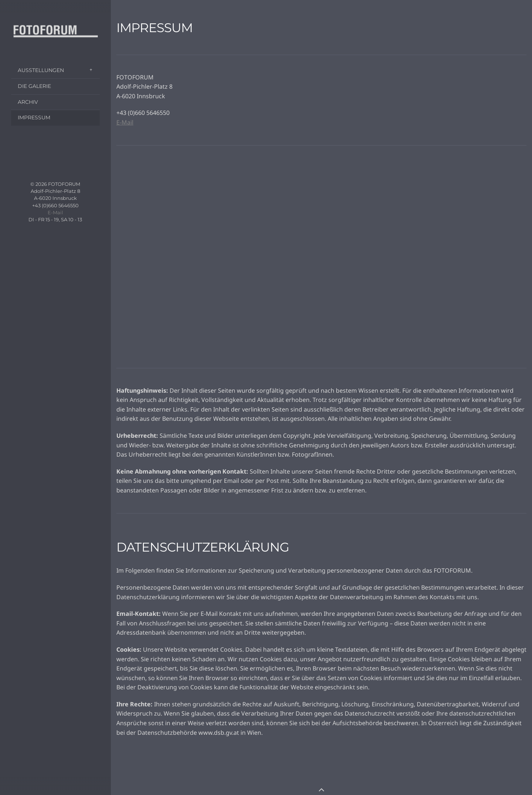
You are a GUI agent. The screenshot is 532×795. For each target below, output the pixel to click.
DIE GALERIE (34, 86)
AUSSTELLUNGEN (41, 70)
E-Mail (55, 213)
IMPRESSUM (34, 117)
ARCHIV (28, 102)
